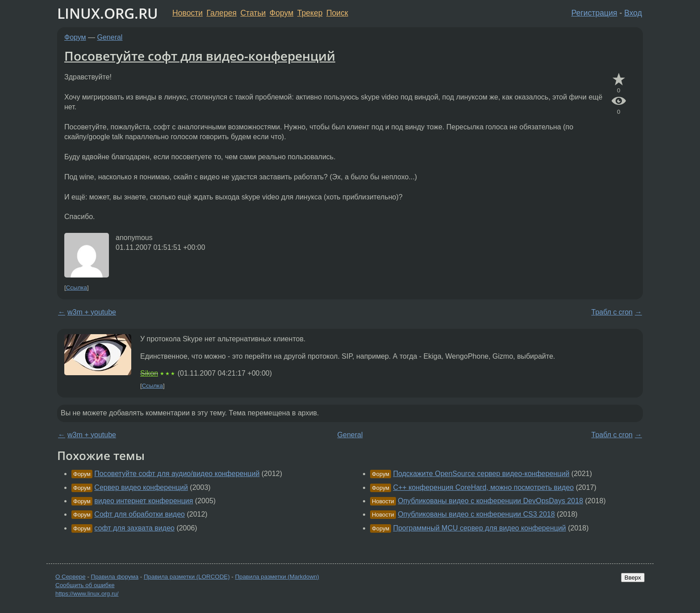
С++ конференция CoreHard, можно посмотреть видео (483, 487)
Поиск (337, 13)
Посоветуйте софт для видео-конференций (200, 56)
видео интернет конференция (144, 501)
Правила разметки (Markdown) (277, 577)
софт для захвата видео (134, 528)
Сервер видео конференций (141, 487)
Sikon (149, 373)
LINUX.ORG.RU (108, 13)
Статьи (253, 13)
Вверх (633, 578)
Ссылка (77, 288)
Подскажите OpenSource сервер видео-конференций (481, 474)
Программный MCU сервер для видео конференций (479, 528)
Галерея (222, 13)
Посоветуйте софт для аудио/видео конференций (177, 474)
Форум (281, 13)
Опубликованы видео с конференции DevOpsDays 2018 (490, 501)
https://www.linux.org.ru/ (87, 594)
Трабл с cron (612, 312)
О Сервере (71, 577)
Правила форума (115, 577)
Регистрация (594, 13)
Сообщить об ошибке (85, 585)
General (110, 37)
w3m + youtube (92, 312)
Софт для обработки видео (140, 514)
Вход (633, 13)
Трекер (310, 13)
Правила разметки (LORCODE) (187, 577)
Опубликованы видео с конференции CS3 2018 (476, 514)
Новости (187, 13)
